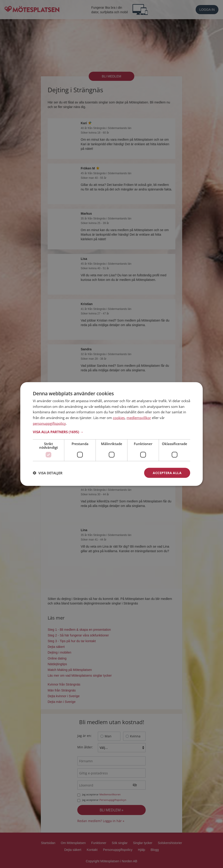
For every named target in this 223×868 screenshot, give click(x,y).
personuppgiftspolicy (49, 423)
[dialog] (111, 434)
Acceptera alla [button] (167, 473)
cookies (119, 418)
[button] (111, 432)
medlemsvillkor (139, 418)
